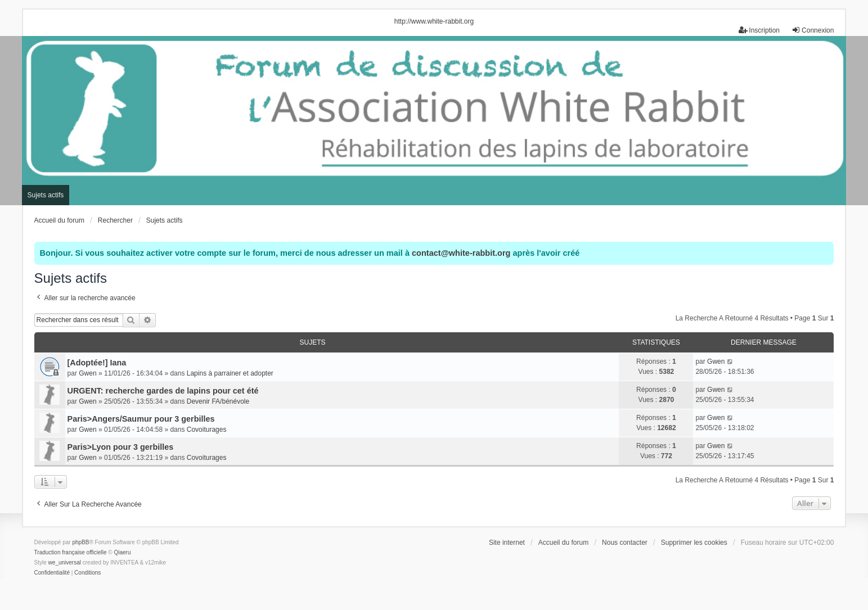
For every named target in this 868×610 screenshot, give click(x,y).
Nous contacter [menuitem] (625, 543)
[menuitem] (52, 573)
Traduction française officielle (71, 552)
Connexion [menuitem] (813, 30)
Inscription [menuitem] (759, 30)
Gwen (87, 373)
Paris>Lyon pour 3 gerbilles (121, 447)
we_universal (65, 562)
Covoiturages (207, 430)
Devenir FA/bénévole (218, 401)
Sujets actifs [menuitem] (46, 195)
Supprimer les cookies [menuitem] (694, 543)
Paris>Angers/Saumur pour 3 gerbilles (141, 419)
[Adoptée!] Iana (97, 363)
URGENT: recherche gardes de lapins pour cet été (163, 391)
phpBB (80, 542)
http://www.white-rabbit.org (434, 21)
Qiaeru (122, 552)
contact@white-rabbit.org (461, 253)
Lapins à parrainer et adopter (230, 373)
